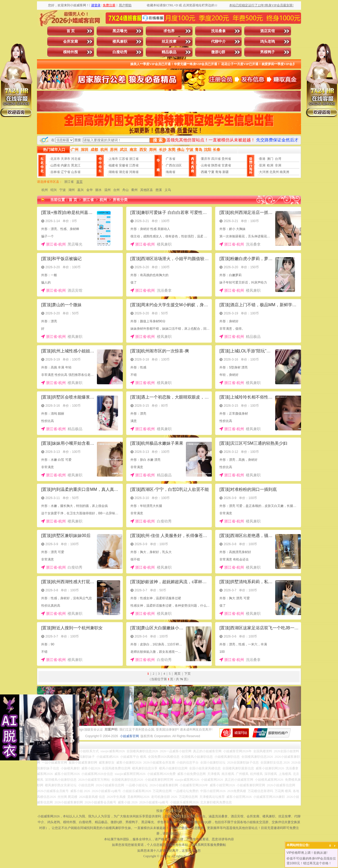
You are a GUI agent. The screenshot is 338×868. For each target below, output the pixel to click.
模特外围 (71, 52)
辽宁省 (65, 172)
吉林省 (55, 172)
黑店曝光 (120, 31)
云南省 (206, 165)
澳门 (270, 159)
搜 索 (158, 140)
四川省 (216, 159)
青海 (218, 172)
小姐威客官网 (129, 736)
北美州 (274, 172)
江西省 (134, 165)
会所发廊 (71, 42)
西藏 (204, 172)
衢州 (134, 190)
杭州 (45, 190)
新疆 (226, 172)
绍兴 (54, 190)
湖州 (72, 190)
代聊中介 (218, 42)
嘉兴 (81, 190)
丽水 (98, 190)
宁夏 (211, 172)
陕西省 (216, 165)
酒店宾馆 (267, 31)
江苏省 (124, 159)
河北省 (76, 159)
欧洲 (270, 165)
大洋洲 (264, 172)
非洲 (278, 165)
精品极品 (169, 52)
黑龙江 (76, 165)
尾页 (177, 674)
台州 (116, 190)
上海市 (113, 159)
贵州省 (226, 159)
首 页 (71, 31)
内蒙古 (65, 165)
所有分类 (120, 200)
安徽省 (124, 165)
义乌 (168, 190)
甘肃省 (226, 165)
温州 (107, 190)
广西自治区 (174, 165)
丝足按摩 (169, 42)
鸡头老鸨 (267, 42)
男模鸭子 (267, 52)
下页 (187, 674)
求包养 (169, 31)
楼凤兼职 (120, 42)
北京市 (55, 159)
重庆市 (206, 159)
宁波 (63, 190)
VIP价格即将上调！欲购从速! (307, 853)
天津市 (65, 159)
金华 (90, 190)
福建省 (113, 165)
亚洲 (262, 165)
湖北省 (124, 172)
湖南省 (113, 172)
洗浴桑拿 (218, 31)
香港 (262, 159)
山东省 (76, 172)
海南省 (171, 172)
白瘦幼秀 (120, 52)
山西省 (55, 165)
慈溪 (159, 190)
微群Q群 (218, 52)
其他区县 (147, 190)
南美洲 (284, 172)
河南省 (134, 172)
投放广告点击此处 (169, 811)
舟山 (125, 190)
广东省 (171, 159)
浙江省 (134, 159)
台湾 (278, 159)
